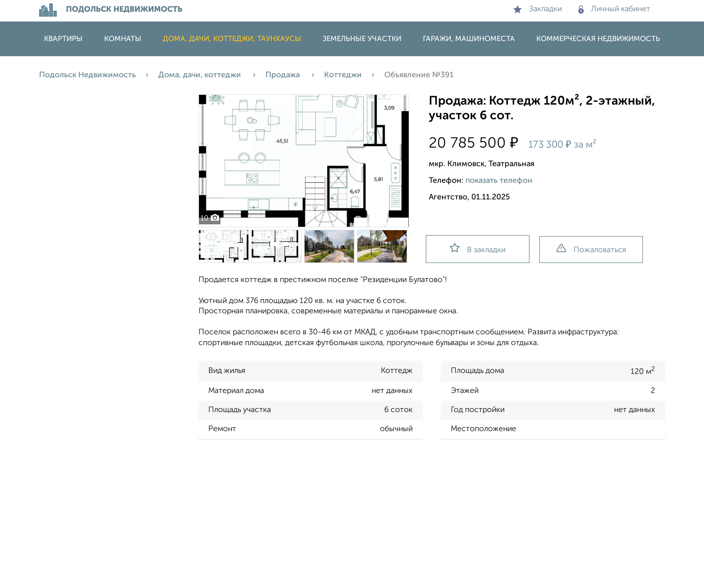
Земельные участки (362, 39)
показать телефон (499, 181)
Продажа (284, 75)
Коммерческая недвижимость (598, 39)
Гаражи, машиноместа (469, 39)
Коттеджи (343, 75)
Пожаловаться (591, 249)
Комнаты (123, 39)
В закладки (478, 249)
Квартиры (63, 39)
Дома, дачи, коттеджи (201, 75)
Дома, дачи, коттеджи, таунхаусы (232, 39)
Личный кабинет (614, 9)
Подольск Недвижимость (88, 75)
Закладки (538, 9)
